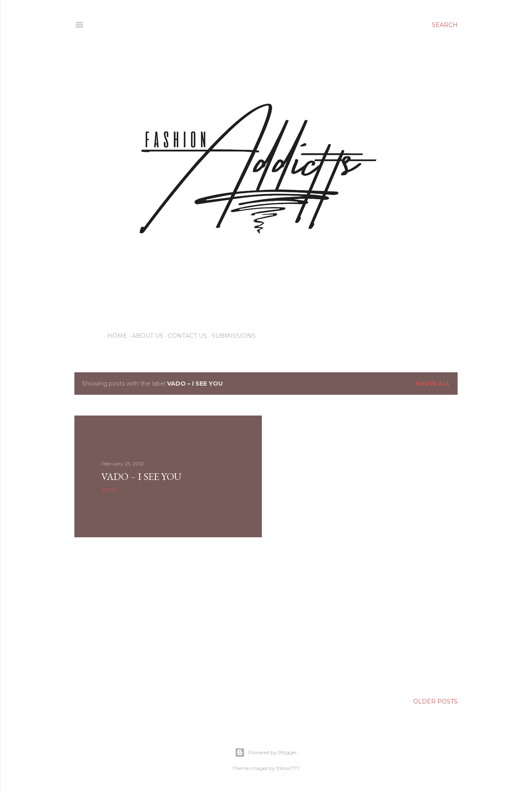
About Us (145, 336)
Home (114, 336)
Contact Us (185, 336)
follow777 (288, 768)
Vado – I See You (141, 476)
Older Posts (435, 701)
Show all (433, 384)
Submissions (231, 336)
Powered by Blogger (266, 753)
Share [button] (108, 489)
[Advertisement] (168, 616)
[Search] (445, 25)
